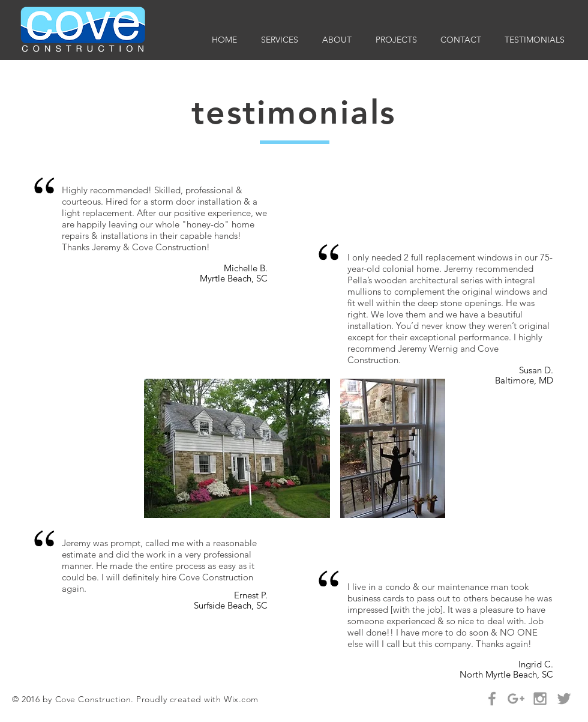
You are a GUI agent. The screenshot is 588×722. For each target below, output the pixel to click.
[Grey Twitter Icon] (564, 699)
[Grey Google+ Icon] (516, 699)
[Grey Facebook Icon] (492, 699)
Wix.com (241, 699)
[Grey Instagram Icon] (540, 699)
